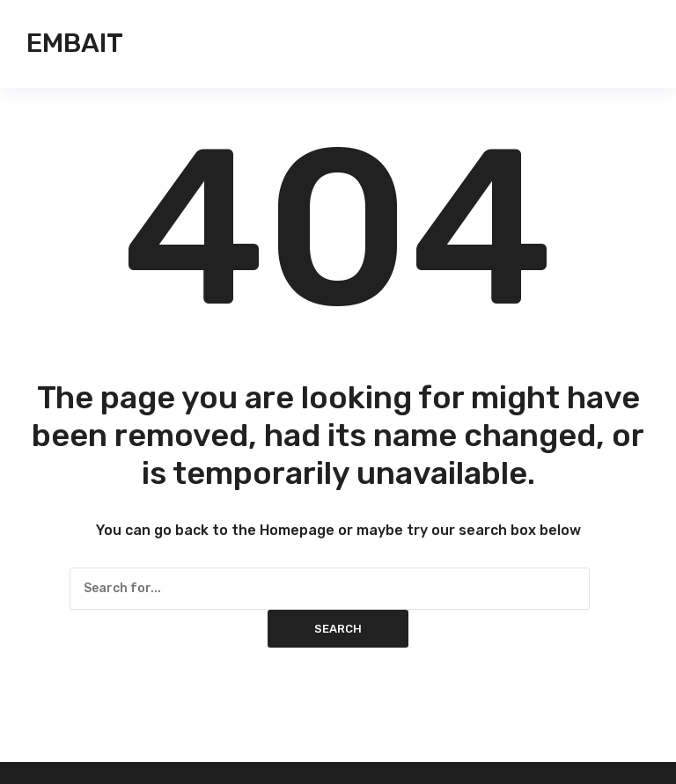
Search (338, 629)
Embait (75, 43)
